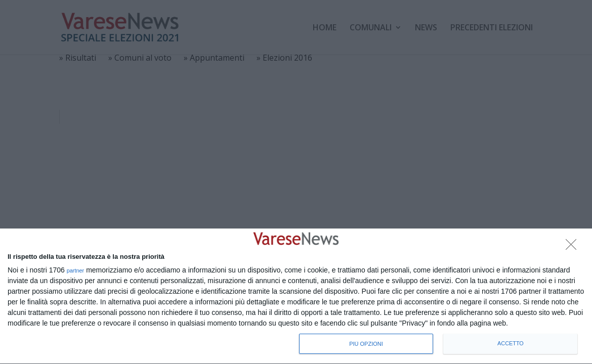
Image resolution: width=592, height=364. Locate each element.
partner (76, 271)
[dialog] (296, 297)
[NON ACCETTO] (574, 247)
